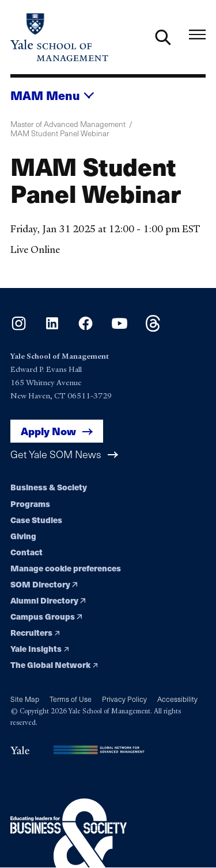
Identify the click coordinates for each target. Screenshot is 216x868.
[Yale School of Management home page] (59, 37)
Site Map (25, 699)
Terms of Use (71, 699)
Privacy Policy (124, 699)
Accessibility (177, 699)
